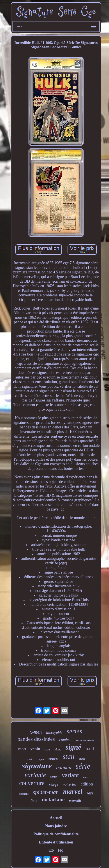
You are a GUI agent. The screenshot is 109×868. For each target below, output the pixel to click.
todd (90, 748)
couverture (32, 783)
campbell (53, 759)
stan (69, 756)
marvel (73, 791)
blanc (58, 749)
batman (64, 767)
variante (35, 775)
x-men (36, 732)
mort (22, 749)
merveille (75, 801)
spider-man (46, 792)
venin (35, 749)
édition (87, 784)
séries (54, 777)
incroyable (54, 733)
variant (70, 775)
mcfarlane (53, 799)
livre (34, 800)
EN (52, 850)
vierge (54, 784)
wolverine (69, 784)
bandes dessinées (36, 739)
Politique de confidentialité (56, 834)
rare (90, 793)
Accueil (56, 818)
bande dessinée (85, 740)
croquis (40, 759)
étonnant (23, 794)
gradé (82, 759)
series (74, 731)
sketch (30, 759)
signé (73, 747)
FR (60, 850)
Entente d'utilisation (56, 842)
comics (65, 740)
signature (37, 766)
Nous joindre (56, 826)
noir (85, 777)
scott (47, 749)
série (83, 766)
